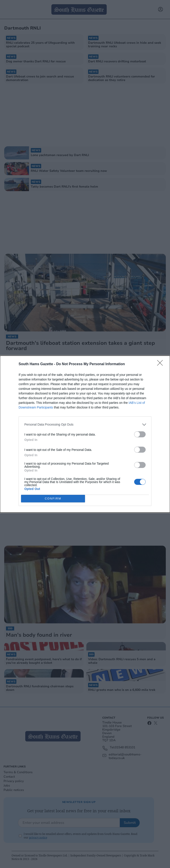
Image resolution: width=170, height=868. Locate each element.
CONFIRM (53, 498)
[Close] (161, 364)
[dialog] (85, 434)
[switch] (140, 434)
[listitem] (85, 425)
